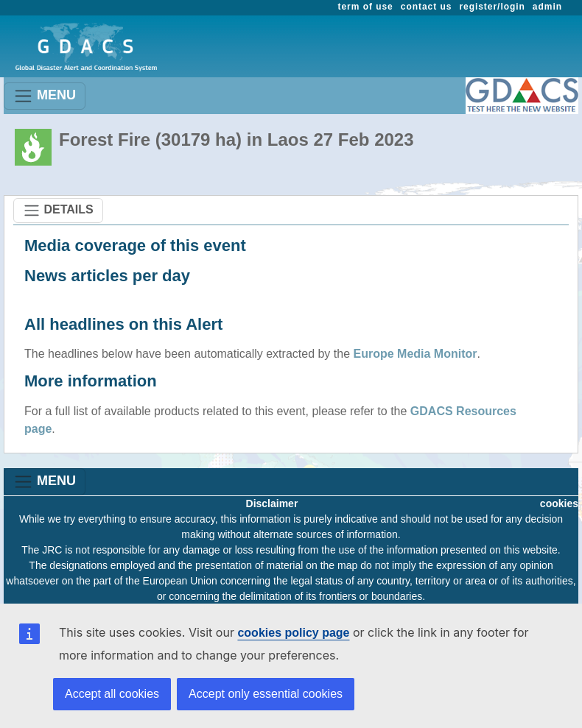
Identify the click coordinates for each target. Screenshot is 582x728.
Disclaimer (272, 503)
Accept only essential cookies (266, 694)
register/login (492, 7)
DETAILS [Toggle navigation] (58, 211)
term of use (366, 7)
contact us (427, 7)
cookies (559, 503)
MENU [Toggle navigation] (45, 96)
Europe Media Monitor (416, 354)
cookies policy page (293, 633)
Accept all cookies (112, 694)
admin (547, 7)
